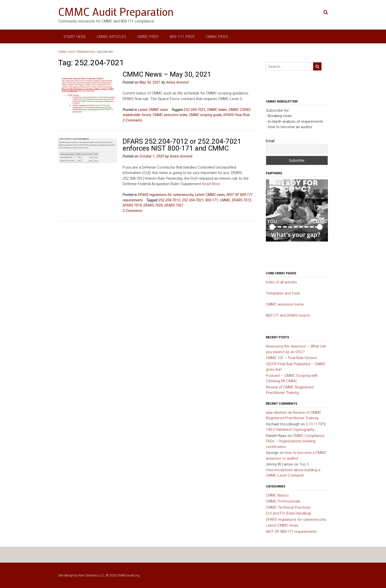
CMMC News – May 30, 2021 (167, 74)
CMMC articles (112, 37)
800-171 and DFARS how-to (288, 315)
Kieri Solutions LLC (91, 575)
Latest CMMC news (153, 110)
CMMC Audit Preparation (116, 12)
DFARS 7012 (241, 200)
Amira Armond (177, 82)
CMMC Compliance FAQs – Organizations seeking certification (295, 441)
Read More (211, 184)
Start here (75, 37)
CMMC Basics (277, 495)
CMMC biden (217, 110)
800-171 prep (182, 37)
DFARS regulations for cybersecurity (166, 195)
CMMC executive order (170, 115)
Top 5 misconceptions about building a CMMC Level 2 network (293, 470)
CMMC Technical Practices (288, 507)
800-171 (212, 200)
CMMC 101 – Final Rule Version (291, 358)
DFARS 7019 (132, 205)
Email (270, 141)
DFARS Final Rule (236, 115)
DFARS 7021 (174, 205)
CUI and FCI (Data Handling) (289, 513)
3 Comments (132, 120)
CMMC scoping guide (205, 115)
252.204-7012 (169, 200)
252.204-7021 (194, 110)
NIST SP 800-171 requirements (291, 532)
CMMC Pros (217, 37)
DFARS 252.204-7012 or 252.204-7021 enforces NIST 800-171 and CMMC (182, 145)
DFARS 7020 (153, 205)
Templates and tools (283, 293)
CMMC (225, 200)
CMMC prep (148, 37)
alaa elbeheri (276, 413)
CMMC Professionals (283, 501)
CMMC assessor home (285, 304)
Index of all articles (281, 282)
